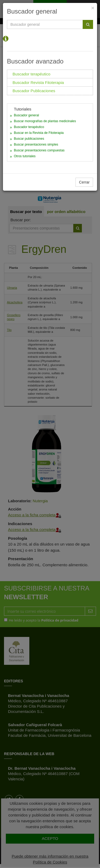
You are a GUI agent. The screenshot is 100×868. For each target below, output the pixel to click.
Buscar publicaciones (29, 139)
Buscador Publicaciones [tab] (34, 91)
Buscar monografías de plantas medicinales (45, 121)
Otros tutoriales (25, 156)
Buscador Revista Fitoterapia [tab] (38, 82)
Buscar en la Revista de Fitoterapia (39, 133)
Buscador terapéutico (29, 127)
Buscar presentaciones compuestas (39, 150)
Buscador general (26, 115)
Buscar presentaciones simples (36, 144)
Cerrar (84, 182)
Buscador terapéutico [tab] (31, 74)
